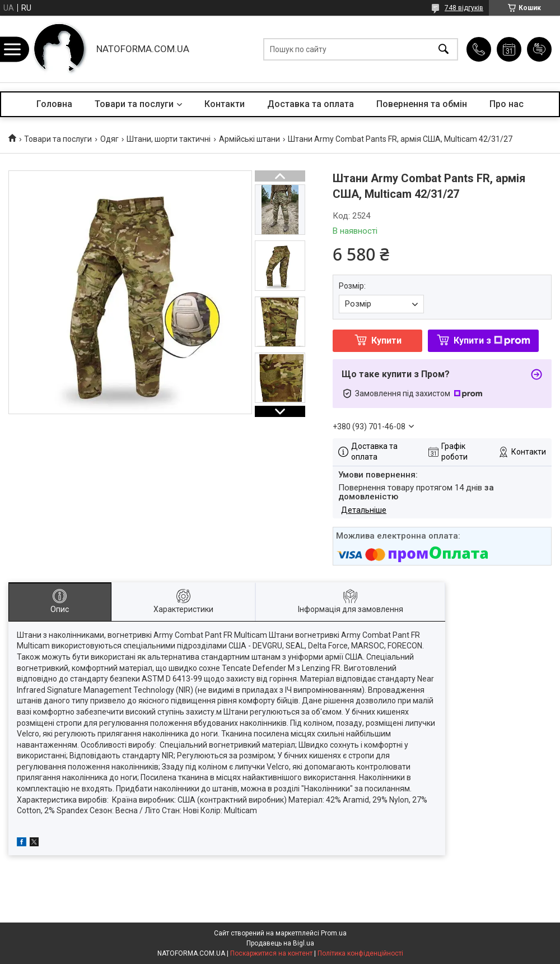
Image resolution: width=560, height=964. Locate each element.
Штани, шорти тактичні (169, 139)
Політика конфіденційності (360, 953)
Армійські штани (249, 139)
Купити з (492, 340)
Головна (54, 104)
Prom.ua (334, 933)
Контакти (225, 104)
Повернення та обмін (422, 104)
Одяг (109, 139)
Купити (386, 340)
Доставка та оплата (311, 104)
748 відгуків (464, 8)
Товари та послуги (134, 104)
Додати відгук (539, 49)
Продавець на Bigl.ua (280, 943)
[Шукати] (444, 49)
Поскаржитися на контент (271, 953)
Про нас (507, 104)
